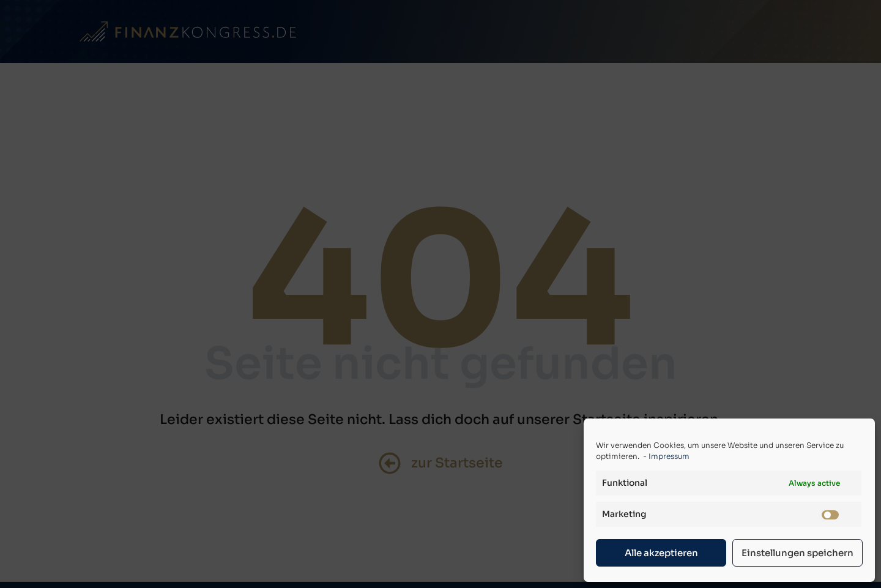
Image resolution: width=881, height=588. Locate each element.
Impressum (669, 456)
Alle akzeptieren (661, 553)
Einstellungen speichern (797, 553)
